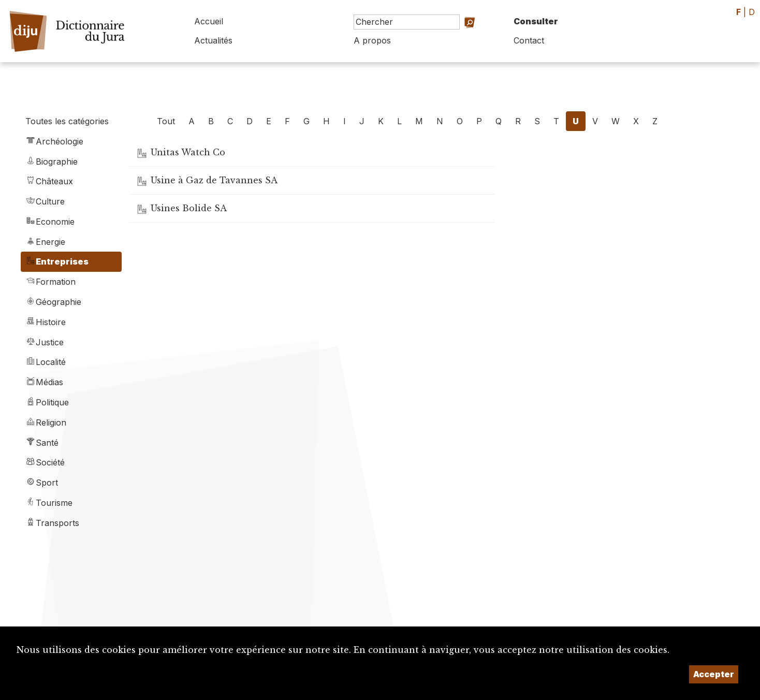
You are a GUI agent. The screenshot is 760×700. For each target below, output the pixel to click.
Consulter (536, 21)
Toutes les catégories (67, 121)
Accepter (714, 674)
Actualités (213, 40)
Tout (166, 121)
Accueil (209, 21)
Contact (529, 40)
